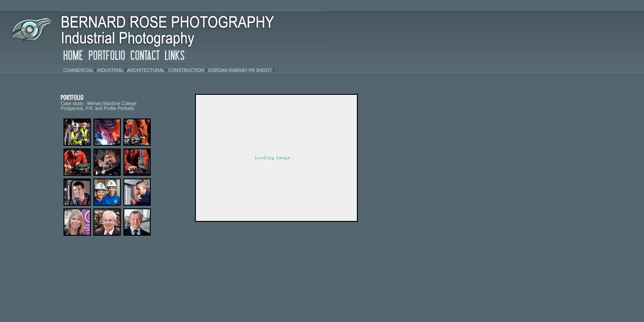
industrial (110, 70)
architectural (146, 70)
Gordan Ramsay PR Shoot (240, 70)
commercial (78, 70)
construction (186, 70)
